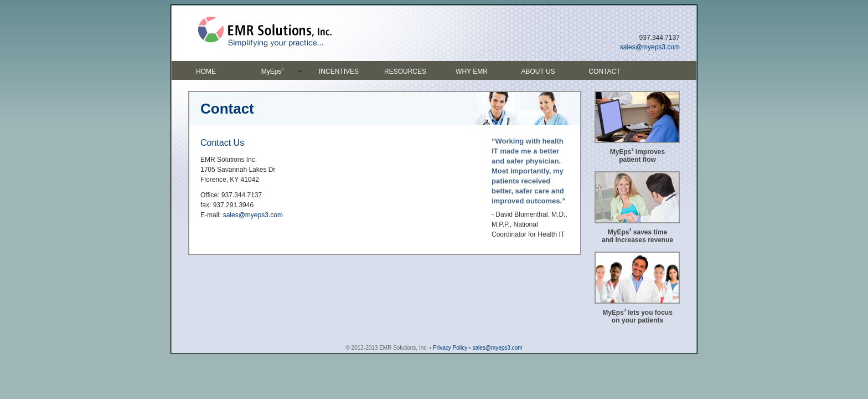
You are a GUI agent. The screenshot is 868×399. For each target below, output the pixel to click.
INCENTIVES (339, 71)
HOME (206, 71)
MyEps (273, 71)
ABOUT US (538, 71)
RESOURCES (405, 71)
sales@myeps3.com (650, 47)
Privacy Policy (450, 348)
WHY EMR (472, 71)
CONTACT (604, 71)
